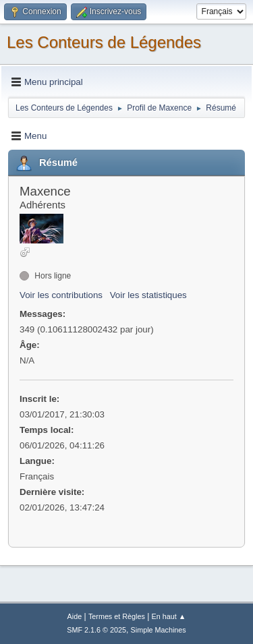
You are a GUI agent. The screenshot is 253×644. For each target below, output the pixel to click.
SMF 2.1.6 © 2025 (96, 630)
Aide (75, 616)
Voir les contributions (61, 295)
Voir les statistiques (148, 295)
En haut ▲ (169, 616)
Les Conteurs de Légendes (104, 42)
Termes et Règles (117, 616)
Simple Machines (159, 630)
